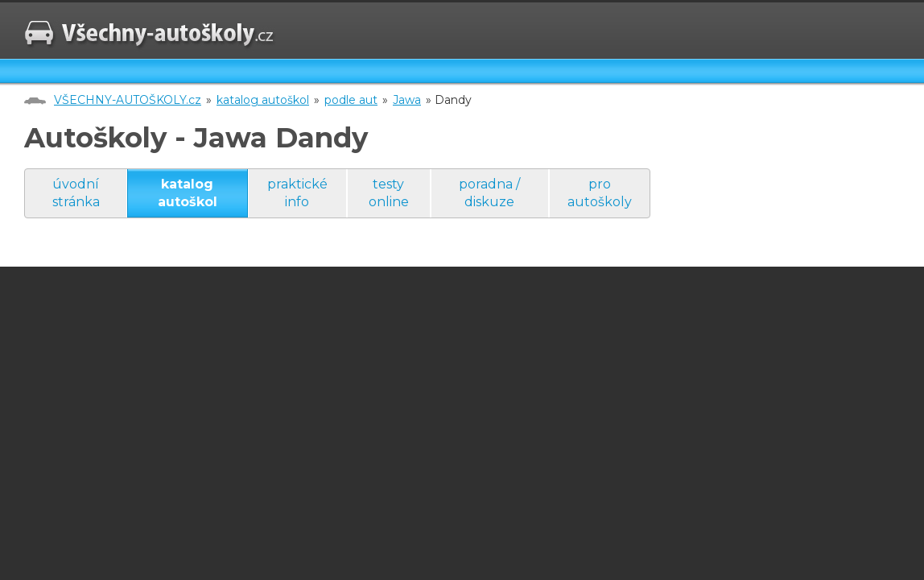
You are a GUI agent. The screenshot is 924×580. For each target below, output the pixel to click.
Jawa (407, 100)
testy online (389, 193)
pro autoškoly (600, 193)
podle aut (351, 100)
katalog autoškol (263, 100)
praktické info (297, 193)
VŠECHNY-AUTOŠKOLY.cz (128, 100)
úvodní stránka (76, 193)
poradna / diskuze (489, 193)
